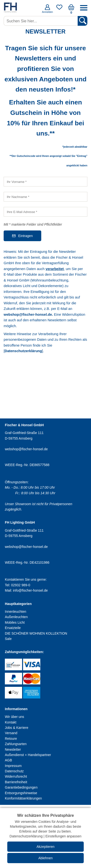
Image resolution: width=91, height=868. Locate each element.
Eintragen (25, 236)
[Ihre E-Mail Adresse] (45, 212)
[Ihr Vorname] (45, 182)
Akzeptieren (46, 847)
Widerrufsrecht (16, 776)
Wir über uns (14, 717)
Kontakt (11, 722)
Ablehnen (45, 858)
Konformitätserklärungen (23, 798)
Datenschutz (14, 771)
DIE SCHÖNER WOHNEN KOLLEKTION (36, 633)
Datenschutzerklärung (23, 351)
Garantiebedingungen (21, 787)
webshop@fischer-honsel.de (28, 315)
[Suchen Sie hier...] (41, 21)
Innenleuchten (16, 612)
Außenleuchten (16, 617)
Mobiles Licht (15, 622)
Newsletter (13, 749)
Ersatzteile (13, 628)
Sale (8, 639)
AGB (8, 760)
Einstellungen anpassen (63, 836)
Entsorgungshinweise (21, 793)
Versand (11, 733)
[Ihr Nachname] (45, 197)
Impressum (13, 766)
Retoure (11, 739)
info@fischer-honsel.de (30, 590)
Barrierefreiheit (16, 782)
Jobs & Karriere (17, 728)
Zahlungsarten (16, 744)
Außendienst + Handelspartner (28, 755)
